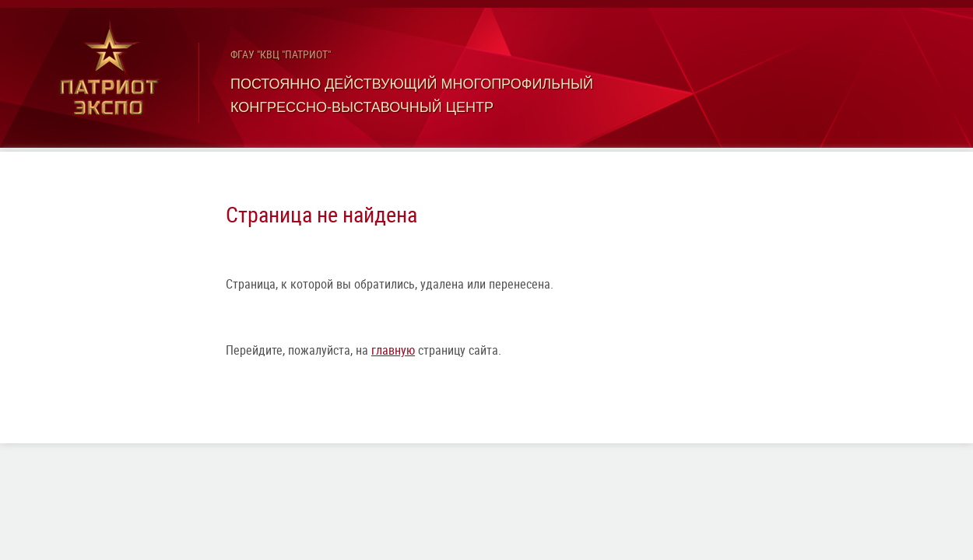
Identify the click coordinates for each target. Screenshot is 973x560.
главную (393, 350)
